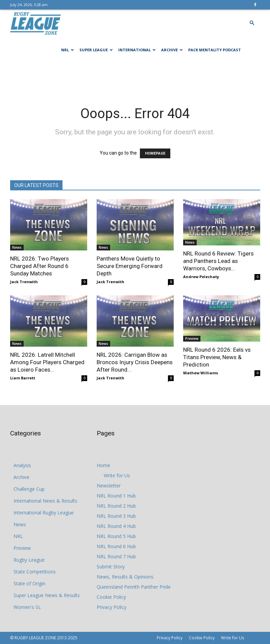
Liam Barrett (23, 378)
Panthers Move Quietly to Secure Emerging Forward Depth (130, 266)
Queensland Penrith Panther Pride (134, 587)
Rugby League (29, 560)
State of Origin (29, 583)
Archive (172, 50)
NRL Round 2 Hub (116, 506)
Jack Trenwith (24, 282)
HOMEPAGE (155, 153)
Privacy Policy (112, 607)
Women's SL (27, 607)
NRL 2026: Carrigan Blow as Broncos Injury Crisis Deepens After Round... (135, 362)
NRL (68, 50)
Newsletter (109, 486)
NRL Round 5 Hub (116, 536)
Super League (96, 50)
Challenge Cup (29, 489)
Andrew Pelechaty (201, 277)
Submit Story (111, 567)
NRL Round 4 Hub (116, 526)
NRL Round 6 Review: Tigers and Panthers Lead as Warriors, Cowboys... (218, 261)
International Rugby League (44, 513)
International (137, 50)
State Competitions (35, 572)
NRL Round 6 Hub (116, 546)
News (17, 247)
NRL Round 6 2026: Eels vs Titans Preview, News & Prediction (217, 357)
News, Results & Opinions (125, 577)
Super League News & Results (47, 595)
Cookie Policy (111, 597)
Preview (192, 339)
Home (103, 465)
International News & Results (45, 501)
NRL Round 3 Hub (116, 516)
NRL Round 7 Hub (116, 556)
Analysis (22, 465)
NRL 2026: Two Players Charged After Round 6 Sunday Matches (40, 266)
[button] (252, 23)
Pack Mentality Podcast (215, 50)
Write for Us (117, 475)
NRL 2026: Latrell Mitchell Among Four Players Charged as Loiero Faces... (47, 362)
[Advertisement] (135, 78)
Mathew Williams (201, 373)
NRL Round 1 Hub (116, 496)
